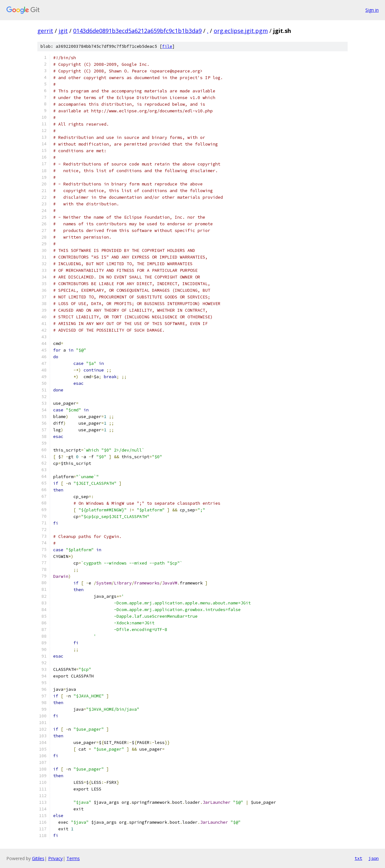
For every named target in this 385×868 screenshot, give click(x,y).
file (167, 46)
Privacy (55, 858)
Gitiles (38, 858)
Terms (73, 858)
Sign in (372, 10)
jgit (63, 31)
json (374, 858)
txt (358, 858)
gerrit (45, 31)
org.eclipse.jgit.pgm (241, 31)
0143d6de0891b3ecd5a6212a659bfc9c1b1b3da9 (137, 31)
